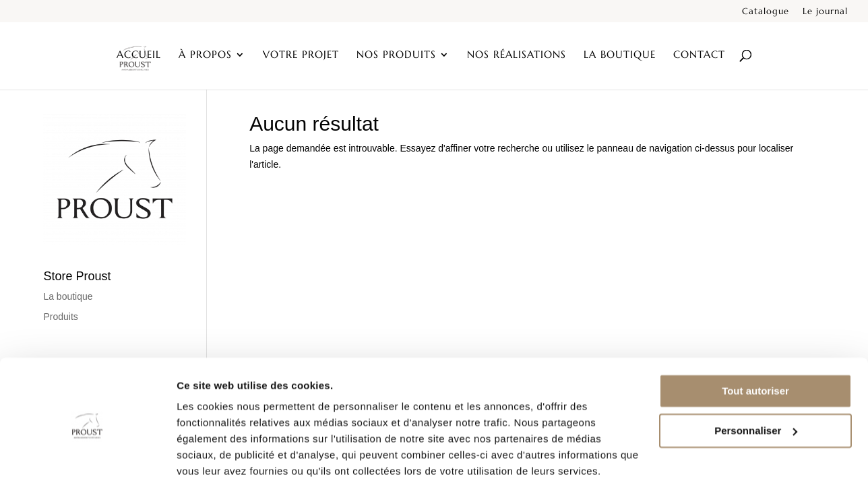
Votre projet (301, 56)
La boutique (620, 56)
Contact (699, 56)
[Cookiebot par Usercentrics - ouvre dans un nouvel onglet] (87, 459)
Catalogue (766, 12)
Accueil (139, 56)
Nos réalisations (517, 56)
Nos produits (396, 56)
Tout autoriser (755, 341)
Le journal (825, 12)
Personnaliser (756, 380)
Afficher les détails (222, 458)
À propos (205, 56)
